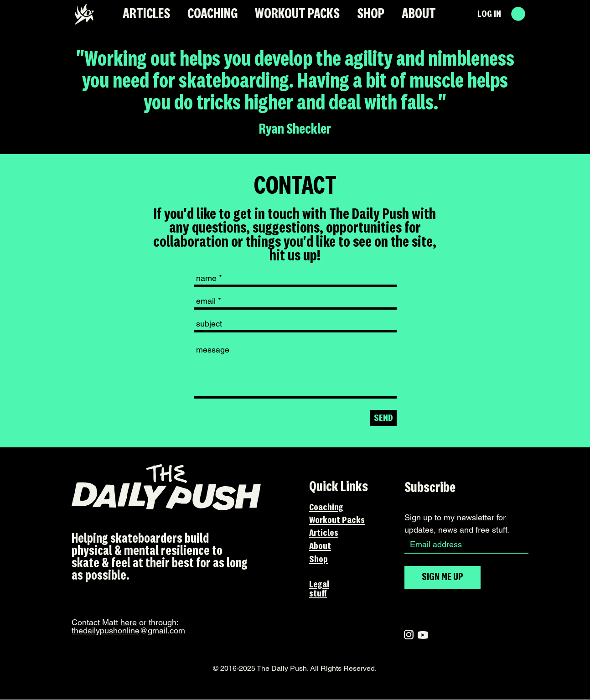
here (129, 622)
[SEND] (383, 418)
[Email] (464, 544)
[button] (518, 14)
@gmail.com (128, 630)
